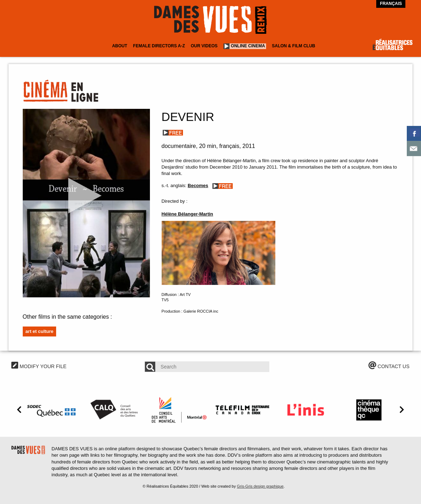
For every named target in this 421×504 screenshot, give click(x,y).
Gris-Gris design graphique (260, 486)
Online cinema (248, 46)
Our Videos (204, 46)
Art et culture (40, 331)
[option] (53, 410)
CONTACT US (389, 366)
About (120, 46)
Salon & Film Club (293, 46)
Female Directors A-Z (159, 46)
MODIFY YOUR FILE (39, 366)
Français (391, 4)
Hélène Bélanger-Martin (187, 214)
